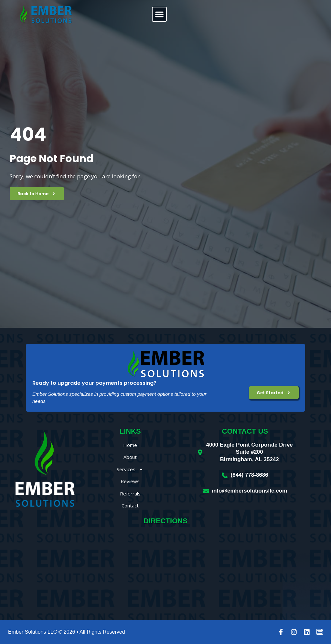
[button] (159, 14)
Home (130, 445)
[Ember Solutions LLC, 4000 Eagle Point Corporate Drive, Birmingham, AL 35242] (165, 572)
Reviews (130, 481)
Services (130, 469)
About (130, 457)
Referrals (130, 494)
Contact (130, 505)
